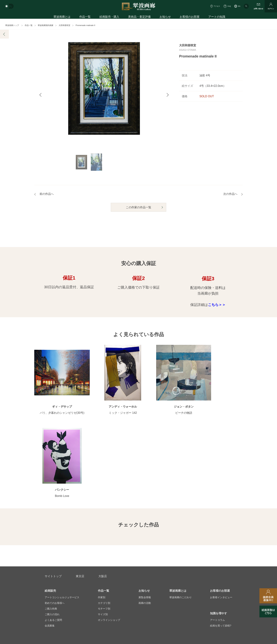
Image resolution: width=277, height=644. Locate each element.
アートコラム (217, 545)
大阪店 (103, 501)
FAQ (229, 6)
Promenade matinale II (85, 25)
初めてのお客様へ (55, 528)
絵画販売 (50, 516)
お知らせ (165, 17)
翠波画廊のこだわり (181, 522)
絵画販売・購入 (109, 17)
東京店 (80, 501)
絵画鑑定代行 (121, 570)
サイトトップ (53, 501)
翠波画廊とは (62, 17)
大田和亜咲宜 (64, 25)
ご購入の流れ (52, 539)
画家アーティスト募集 (78, 587)
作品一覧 (85, 17)
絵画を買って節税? (221, 550)
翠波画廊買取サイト (221, 587)
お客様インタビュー (221, 522)
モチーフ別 (104, 533)
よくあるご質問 (53, 545)
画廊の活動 (145, 528)
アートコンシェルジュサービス (62, 522)
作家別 (102, 522)
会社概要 (50, 587)
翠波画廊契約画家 (46, 25)
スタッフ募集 (110, 587)
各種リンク (192, 587)
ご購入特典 (51, 533)
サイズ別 (103, 539)
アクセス (217, 6)
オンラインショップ (109, 545)
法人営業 (134, 587)
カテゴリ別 (104, 528)
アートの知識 (217, 17)
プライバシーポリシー (162, 587)
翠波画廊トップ (12, 25)
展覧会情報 (145, 522)
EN (239, 6)
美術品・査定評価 (139, 17)
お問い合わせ (53, 570)
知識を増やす (219, 538)
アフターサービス (87, 570)
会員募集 (50, 550)
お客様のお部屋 (190, 17)
